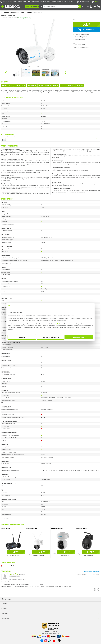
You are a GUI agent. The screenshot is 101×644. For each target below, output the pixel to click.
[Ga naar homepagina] (12, 7)
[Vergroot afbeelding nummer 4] (55, 73)
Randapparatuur (14, 12)
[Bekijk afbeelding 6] (41, 67)
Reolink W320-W (38, 12)
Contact (4, 609)
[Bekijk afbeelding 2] (32, 67)
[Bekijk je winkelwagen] (98, 7)
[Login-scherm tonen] (87, 7)
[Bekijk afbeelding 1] (30, 67)
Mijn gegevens (7, 599)
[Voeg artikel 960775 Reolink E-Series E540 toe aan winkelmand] (66, 552)
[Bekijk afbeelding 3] (35, 67)
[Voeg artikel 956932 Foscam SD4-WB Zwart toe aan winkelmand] (91, 552)
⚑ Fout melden (5, 518)
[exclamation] (96, 2)
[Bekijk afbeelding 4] (37, 67)
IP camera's (29, 12)
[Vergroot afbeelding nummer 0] (16, 73)
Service (4, 604)
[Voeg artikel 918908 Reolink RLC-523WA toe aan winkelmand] (41, 552)
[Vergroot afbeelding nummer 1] (26, 73)
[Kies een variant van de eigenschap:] (50, 139)
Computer (6, 12)
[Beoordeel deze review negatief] (98, 589)
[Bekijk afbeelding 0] (28, 67)
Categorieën (6, 618)
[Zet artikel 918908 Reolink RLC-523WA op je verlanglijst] (30, 554)
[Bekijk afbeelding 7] (44, 67)
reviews (80, 86)
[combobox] (60, 7)
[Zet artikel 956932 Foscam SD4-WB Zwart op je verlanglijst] (79, 554)
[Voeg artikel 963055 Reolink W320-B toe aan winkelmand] (16, 552)
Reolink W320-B (22, 579)
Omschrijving (7, 86)
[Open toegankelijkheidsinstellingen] (59, 641)
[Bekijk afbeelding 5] (39, 67)
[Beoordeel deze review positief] (95, 589)
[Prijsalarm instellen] (81, 47)
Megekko (5, 613)
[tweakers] (83, 2)
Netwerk (22, 12)
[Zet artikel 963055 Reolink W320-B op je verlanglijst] (5, 554)
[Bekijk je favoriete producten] (95, 7)
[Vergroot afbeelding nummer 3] (46, 73)
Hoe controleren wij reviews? (92, 571)
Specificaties (20, 86)
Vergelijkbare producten (48, 86)
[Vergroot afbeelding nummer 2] (36, 73)
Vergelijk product (80, 44)
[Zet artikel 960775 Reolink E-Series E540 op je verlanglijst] (55, 554)
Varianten (32, 86)
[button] (32, 7)
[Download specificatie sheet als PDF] (50, 565)
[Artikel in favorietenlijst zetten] (74, 20)
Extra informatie (67, 86)
